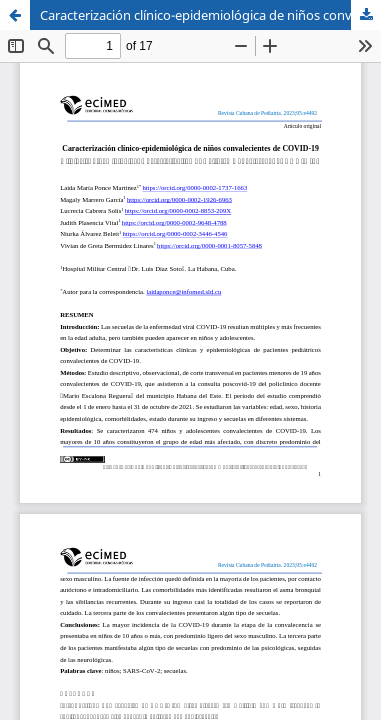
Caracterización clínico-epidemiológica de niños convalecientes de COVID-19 (210, 15)
